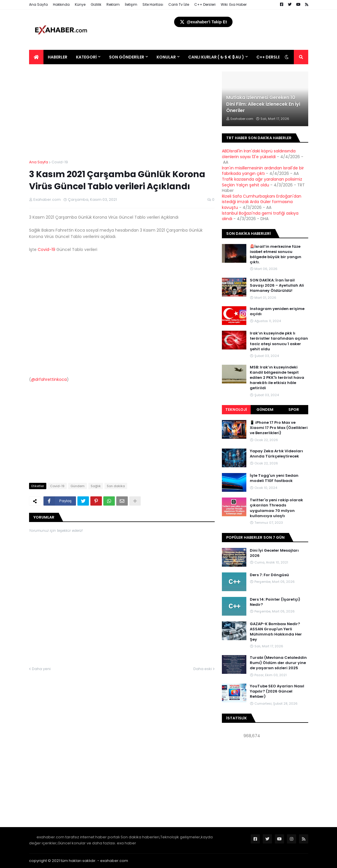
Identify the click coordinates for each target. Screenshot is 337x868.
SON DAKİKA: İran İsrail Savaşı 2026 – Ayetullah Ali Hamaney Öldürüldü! (277, 285)
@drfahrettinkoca (49, 379)
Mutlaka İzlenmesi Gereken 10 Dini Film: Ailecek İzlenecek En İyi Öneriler (263, 104)
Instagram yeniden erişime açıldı (277, 311)
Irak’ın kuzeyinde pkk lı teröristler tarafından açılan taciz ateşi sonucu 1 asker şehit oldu (279, 341)
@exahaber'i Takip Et (203, 22)
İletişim (131, 4)
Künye (80, 4)
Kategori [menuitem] (86, 57)
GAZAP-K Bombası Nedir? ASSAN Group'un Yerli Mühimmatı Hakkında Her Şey (276, 632)
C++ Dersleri (205, 4)
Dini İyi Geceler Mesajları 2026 (274, 553)
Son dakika (116, 486)
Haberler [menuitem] (58, 57)
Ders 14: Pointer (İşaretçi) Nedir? (275, 602)
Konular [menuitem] (166, 57)
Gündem (78, 486)
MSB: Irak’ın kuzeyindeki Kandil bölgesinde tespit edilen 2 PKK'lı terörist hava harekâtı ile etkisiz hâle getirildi (277, 378)
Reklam (113, 4)
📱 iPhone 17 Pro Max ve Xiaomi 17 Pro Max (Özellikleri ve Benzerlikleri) (279, 428)
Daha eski (203, 669)
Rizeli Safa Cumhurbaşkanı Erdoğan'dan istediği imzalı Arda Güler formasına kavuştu (262, 202)
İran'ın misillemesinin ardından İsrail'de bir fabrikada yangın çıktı (263, 171)
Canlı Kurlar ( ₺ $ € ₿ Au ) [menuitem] (216, 57)
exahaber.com (114, 861)
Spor (294, 410)
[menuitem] (36, 57)
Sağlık (96, 486)
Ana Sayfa (38, 4)
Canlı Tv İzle (179, 4)
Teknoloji (236, 410)
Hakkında (61, 4)
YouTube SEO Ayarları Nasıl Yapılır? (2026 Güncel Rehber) (277, 691)
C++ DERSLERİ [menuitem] (270, 57)
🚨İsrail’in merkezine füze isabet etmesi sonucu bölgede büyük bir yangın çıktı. (276, 255)
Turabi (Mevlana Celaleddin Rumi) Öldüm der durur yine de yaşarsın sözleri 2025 (278, 663)
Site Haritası (153, 4)
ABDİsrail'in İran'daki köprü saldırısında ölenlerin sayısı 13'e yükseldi (259, 154)
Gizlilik (96, 4)
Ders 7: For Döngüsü (269, 575)
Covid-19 (60, 162)
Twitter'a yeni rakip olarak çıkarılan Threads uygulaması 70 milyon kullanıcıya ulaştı (276, 508)
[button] (287, 57)
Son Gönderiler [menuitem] (127, 57)
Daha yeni (41, 669)
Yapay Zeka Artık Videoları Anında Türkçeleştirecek (276, 454)
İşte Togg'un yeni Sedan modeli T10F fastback (274, 478)
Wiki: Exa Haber (234, 4)
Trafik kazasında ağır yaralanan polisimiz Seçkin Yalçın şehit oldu (262, 182)
